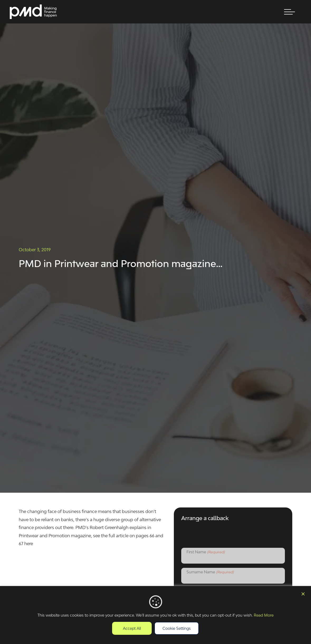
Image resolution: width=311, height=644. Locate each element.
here (29, 544)
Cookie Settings (177, 628)
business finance (80, 511)
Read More (264, 615)
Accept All (132, 628)
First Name (205, 552)
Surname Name (210, 572)
